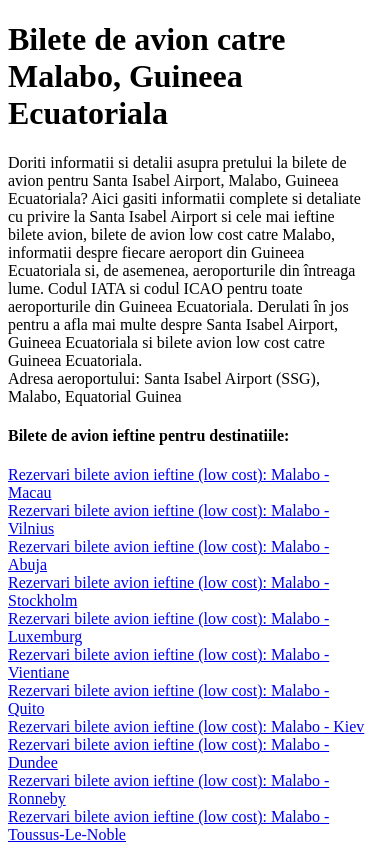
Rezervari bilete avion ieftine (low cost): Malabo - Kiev (186, 726)
